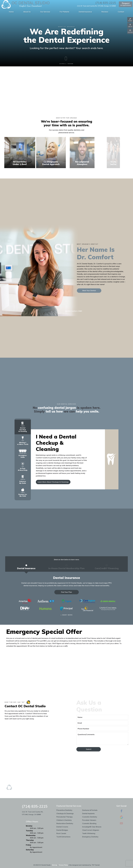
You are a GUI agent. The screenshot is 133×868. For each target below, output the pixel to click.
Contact (121, 12)
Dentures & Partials (90, 810)
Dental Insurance (85, 12)
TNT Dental (96, 865)
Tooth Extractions (63, 837)
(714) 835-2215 (106, 3)
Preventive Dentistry (64, 810)
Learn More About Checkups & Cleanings (53, 482)
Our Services (45, 12)
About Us (27, 12)
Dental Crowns (62, 827)
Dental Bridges (62, 830)
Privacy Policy (63, 865)
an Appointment (126, 4)
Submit (89, 749)
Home (11, 12)
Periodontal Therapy (65, 817)
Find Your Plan (66, 592)
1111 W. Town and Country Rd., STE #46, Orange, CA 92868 (96, 6)
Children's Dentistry (64, 820)
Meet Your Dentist (89, 291)
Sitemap (55, 865)
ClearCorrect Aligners (91, 830)
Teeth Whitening (89, 833)
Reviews (105, 12)
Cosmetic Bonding (89, 823)
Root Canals (61, 833)
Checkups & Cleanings (65, 813)
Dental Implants (88, 813)
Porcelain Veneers (89, 820)
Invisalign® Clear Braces (92, 827)
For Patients (64, 12)
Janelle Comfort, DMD (74, 311)
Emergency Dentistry (90, 837)
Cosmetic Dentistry (90, 817)
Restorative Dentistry (65, 823)
